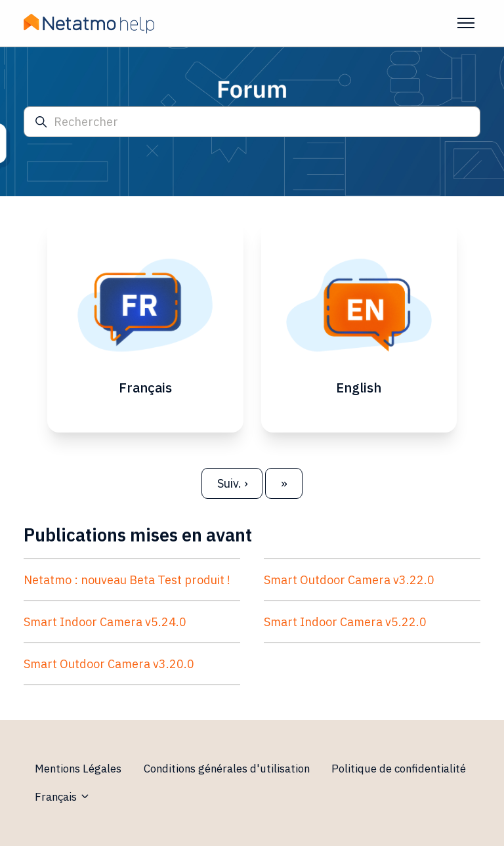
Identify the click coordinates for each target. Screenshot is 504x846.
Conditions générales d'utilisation (227, 769)
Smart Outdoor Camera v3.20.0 (109, 664)
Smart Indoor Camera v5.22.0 (345, 622)
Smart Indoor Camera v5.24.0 (105, 622)
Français (63, 797)
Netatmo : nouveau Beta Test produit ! (127, 580)
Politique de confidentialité (399, 769)
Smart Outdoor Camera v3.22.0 (349, 580)
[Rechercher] (252, 122)
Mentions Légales (78, 769)
